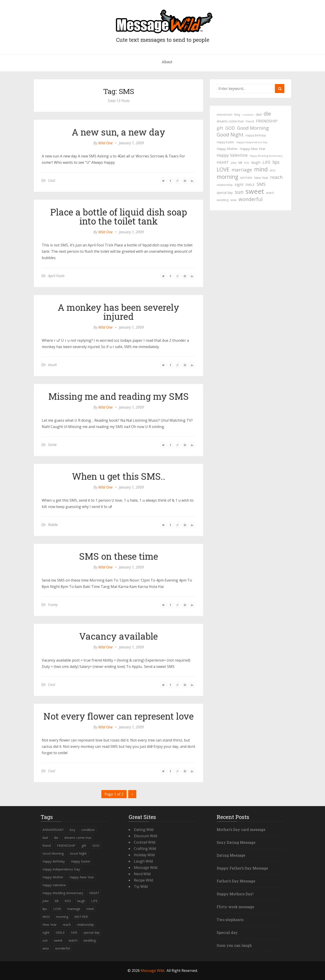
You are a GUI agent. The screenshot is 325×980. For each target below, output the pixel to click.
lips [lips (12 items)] (276, 162)
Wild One (105, 143)
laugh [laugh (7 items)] (256, 162)
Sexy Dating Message (236, 842)
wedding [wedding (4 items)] (223, 200)
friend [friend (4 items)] (250, 121)
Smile (52, 445)
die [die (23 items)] (267, 114)
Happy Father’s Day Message (242, 868)
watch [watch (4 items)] (270, 193)
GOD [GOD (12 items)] (230, 128)
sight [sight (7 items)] (239, 185)
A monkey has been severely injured (118, 312)
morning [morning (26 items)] (227, 177)
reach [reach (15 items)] (276, 177)
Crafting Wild (145, 849)
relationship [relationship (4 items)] (225, 185)
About (167, 62)
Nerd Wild (142, 874)
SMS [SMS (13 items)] (261, 184)
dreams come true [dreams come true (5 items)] (230, 121)
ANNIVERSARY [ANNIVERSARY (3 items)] (225, 115)
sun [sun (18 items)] (239, 192)
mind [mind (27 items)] (261, 169)
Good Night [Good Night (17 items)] (230, 135)
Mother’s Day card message (241, 829)
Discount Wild (145, 836)
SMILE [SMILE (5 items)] (250, 185)
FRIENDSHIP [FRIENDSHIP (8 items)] (267, 121)
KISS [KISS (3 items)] (247, 163)
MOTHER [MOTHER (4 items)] (246, 178)
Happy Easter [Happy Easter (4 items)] (225, 142)
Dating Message (231, 855)
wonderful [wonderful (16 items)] (251, 199)
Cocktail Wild (145, 842)
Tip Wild (141, 886)
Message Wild (146, 868)
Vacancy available (118, 636)
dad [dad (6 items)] (259, 114)
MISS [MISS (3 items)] (273, 171)
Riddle (53, 525)
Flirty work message (235, 907)
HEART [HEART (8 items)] (223, 162)
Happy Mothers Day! (235, 894)
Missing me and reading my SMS (118, 396)
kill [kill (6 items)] (240, 162)
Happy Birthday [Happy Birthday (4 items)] (256, 135)
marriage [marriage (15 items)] (242, 170)
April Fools (56, 276)
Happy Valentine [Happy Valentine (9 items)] (232, 155)
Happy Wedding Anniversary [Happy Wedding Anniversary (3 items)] (266, 156)
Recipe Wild (143, 880)
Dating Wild (144, 830)
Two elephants (230, 920)
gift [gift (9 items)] (220, 128)
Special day (227, 932)
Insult (52, 365)
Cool (52, 180)
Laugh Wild (143, 861)
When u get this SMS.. (119, 476)
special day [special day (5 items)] (225, 193)
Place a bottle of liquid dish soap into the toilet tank (119, 216)
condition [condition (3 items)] (248, 115)
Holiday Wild (144, 855)
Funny (53, 605)
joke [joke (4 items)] (234, 163)
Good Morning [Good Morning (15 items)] (253, 128)
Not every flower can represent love (118, 716)
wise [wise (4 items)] (233, 200)
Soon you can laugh (234, 945)
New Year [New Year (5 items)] (261, 178)
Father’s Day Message (236, 881)
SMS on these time (119, 556)
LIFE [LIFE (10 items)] (266, 162)
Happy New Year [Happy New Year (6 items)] (253, 149)
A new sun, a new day (118, 132)
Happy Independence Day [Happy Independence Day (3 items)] (252, 142)
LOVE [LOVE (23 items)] (223, 169)
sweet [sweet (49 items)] (255, 191)
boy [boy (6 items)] (237, 114)
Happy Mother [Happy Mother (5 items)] (227, 149)
